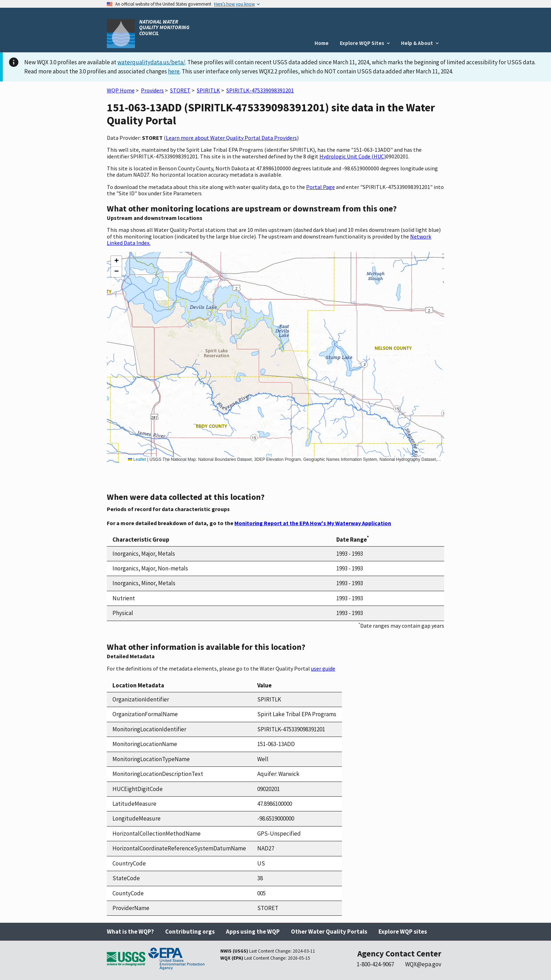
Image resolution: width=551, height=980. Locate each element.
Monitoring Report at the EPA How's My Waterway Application (313, 523)
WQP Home (121, 90)
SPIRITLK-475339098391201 (260, 90)
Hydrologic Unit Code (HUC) (353, 156)
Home (322, 43)
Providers (152, 90)
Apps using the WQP (253, 932)
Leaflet (137, 459)
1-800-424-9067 (375, 964)
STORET (180, 90)
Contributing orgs (190, 932)
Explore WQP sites (403, 932)
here (174, 71)
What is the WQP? (130, 932)
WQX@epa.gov (423, 964)
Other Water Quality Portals (329, 932)
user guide (323, 668)
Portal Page (320, 187)
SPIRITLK (208, 90)
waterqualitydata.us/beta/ (151, 62)
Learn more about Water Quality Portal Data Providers (231, 138)
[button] (116, 261)
